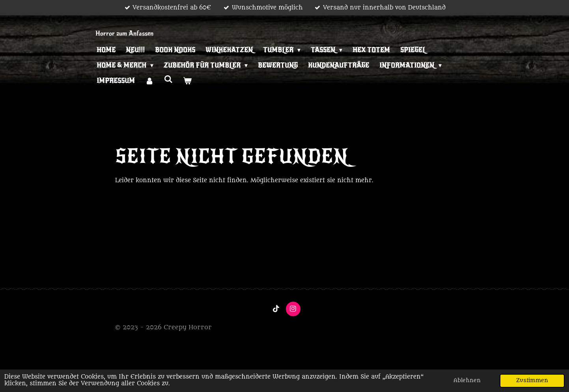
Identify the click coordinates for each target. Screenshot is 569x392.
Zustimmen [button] (532, 381)
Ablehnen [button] (467, 381)
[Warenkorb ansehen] (187, 81)
